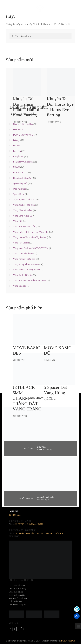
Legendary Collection (23, 162)
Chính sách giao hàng (17, 589)
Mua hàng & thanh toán (18, 598)
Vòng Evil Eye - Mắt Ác (24, 227)
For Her (17, 146)
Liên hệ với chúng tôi (17, 605)
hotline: (15, 513)
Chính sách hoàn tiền (17, 595)
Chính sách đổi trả (16, 592)
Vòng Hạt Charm (21, 243)
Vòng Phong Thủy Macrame (26, 264)
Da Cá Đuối (19, 129)
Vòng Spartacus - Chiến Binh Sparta (30, 280)
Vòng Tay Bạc (20, 286)
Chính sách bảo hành (17, 586)
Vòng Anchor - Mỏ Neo (24, 205)
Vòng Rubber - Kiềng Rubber (27, 270)
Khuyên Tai (18, 156)
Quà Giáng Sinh (20, 183)
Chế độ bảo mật (15, 601)
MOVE (16, 167)
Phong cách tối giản (22, 178)
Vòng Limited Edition (23, 253)
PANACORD (19, 173)
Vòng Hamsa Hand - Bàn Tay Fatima (30, 237)
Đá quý (16, 140)
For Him (17, 151)
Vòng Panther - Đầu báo (24, 259)
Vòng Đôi (18, 221)
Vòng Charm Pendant (23, 210)
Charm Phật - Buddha (23, 124)
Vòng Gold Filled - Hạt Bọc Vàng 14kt (31, 232)
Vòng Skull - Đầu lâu (23, 275)
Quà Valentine (20, 189)
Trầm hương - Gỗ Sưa (24, 200)
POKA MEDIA (68, 641)
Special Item (19, 194)
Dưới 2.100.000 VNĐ (23, 135)
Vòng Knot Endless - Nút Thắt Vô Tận (31, 248)
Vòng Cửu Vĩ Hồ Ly (23, 216)
